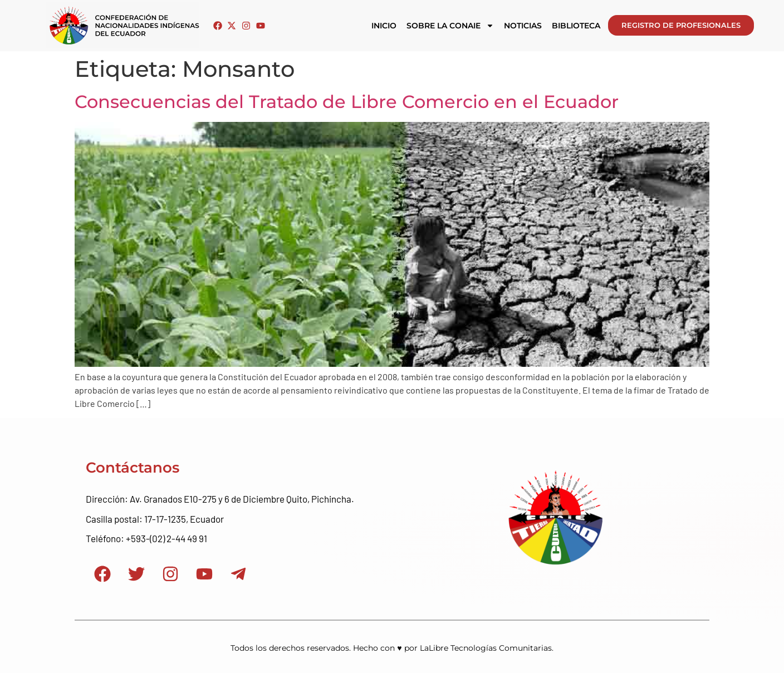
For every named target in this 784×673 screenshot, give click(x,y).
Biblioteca (576, 26)
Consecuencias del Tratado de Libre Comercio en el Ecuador (347, 102)
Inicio (384, 26)
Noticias (523, 26)
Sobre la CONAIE (450, 26)
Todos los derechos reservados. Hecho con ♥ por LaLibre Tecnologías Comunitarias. (392, 648)
